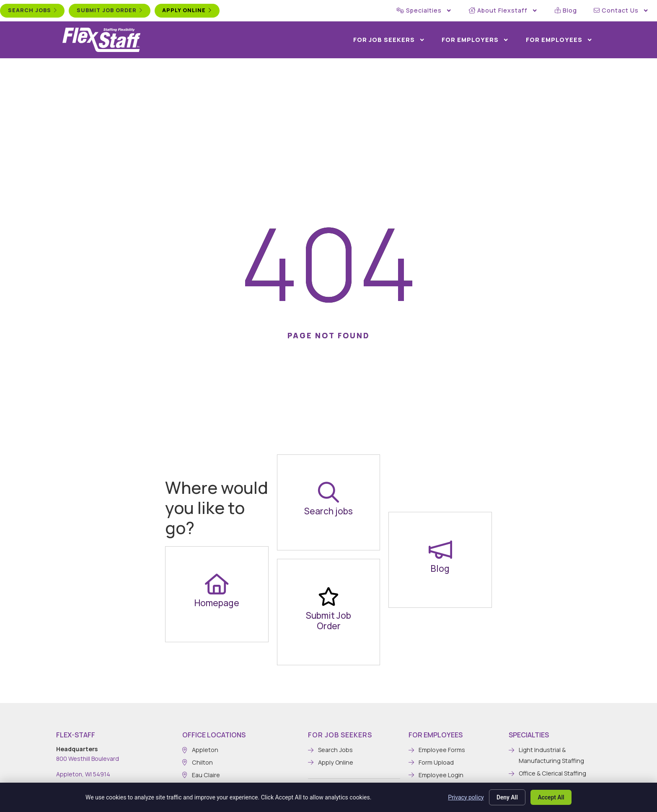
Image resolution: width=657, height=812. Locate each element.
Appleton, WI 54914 (83, 774)
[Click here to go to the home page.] (101, 40)
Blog (566, 10)
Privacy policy (464, 797)
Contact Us (621, 10)
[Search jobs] (328, 492)
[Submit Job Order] (328, 597)
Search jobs (328, 511)
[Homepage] (217, 584)
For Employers (475, 40)
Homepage (217, 603)
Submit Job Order (328, 621)
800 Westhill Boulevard (88, 759)
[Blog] (440, 550)
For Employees (559, 40)
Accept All (551, 797)
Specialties (424, 10)
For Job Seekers (389, 40)
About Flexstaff (503, 10)
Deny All (506, 797)
